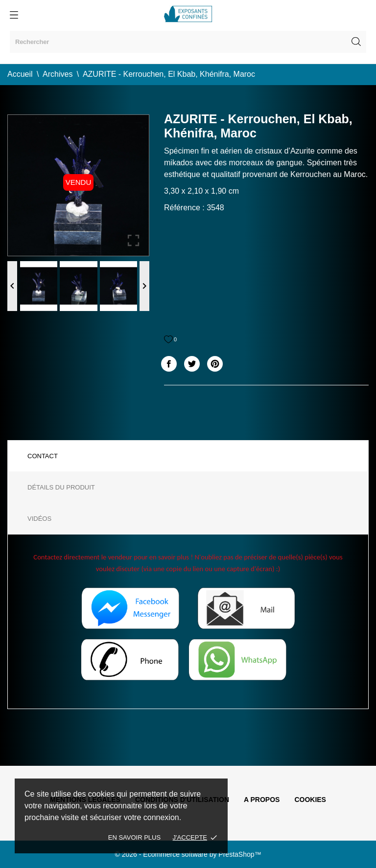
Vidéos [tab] (39, 519)
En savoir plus (134, 837)
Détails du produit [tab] (61, 487)
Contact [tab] (43, 456)
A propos (262, 800)
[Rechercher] (188, 42)
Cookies (310, 800)
